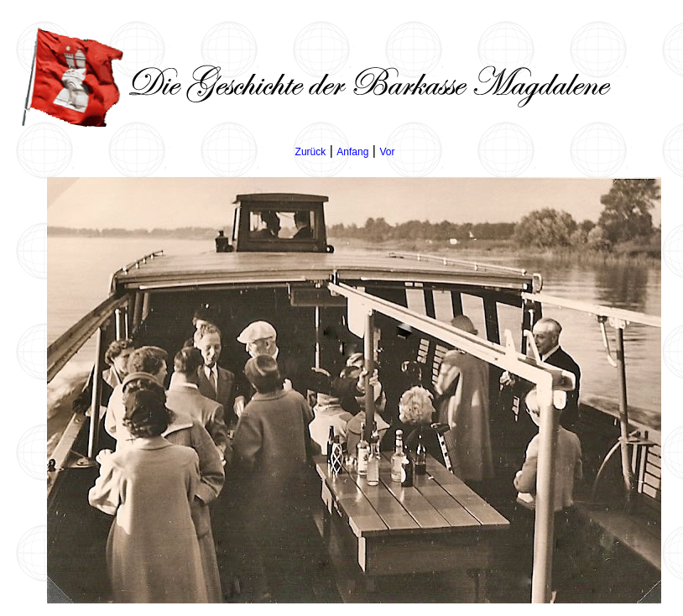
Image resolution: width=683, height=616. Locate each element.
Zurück (311, 152)
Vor (387, 152)
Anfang (352, 152)
